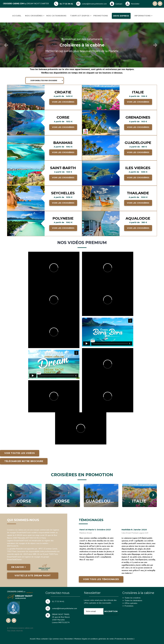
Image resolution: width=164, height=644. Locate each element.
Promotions (101, 16)
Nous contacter (42, 639)
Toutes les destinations (133, 600)
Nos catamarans (56, 16)
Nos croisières (34, 16)
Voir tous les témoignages (101, 579)
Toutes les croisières (133, 598)
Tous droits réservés (15, 631)
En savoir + (19, 567)
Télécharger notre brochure (24, 461)
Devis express (121, 16)
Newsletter (69, 639)
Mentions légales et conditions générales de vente (94, 639)
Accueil (17, 16)
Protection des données (124, 639)
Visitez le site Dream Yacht (33, 576)
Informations (143, 16)
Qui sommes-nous (56, 639)
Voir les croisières (63, 102)
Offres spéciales (131, 603)
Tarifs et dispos (80, 16)
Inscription (111, 611)
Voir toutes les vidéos (20, 453)
